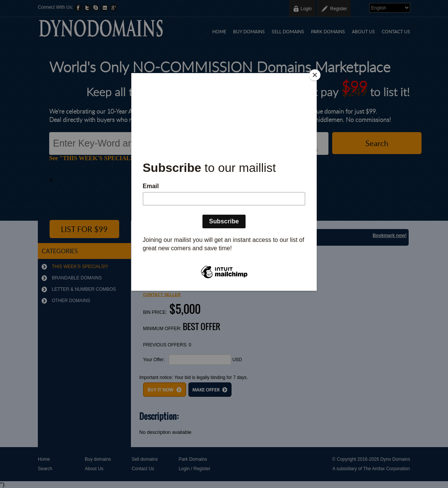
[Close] (315, 75)
